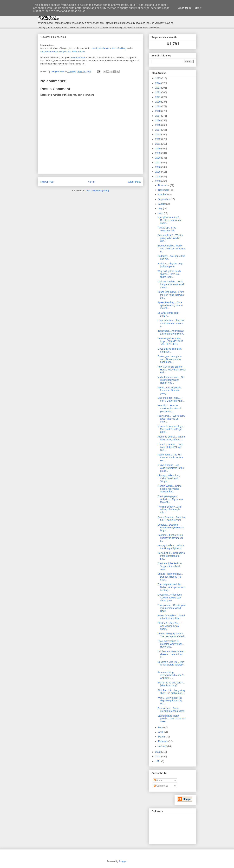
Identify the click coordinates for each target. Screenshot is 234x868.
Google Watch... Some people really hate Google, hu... (170, 489)
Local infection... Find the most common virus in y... (171, 323)
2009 (158, 153)
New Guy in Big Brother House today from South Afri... (172, 370)
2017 (158, 116)
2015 (158, 125)
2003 (158, 181)
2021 (158, 97)
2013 (158, 134)
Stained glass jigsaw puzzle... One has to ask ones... (172, 719)
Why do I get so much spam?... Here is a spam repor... (169, 274)
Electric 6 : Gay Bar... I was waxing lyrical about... (169, 626)
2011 (158, 144)
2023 (158, 88)
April (161, 732)
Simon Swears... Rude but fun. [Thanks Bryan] (171, 519)
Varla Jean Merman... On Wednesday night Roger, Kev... (171, 380)
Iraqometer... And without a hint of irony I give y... (171, 332)
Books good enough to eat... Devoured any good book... (170, 359)
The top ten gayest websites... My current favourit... (170, 499)
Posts (158, 780)
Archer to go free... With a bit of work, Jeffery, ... (171, 438)
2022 (158, 92)
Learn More (184, 8)
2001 (158, 756)
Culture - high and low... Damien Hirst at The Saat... (170, 577)
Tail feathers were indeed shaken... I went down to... (171, 654)
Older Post (134, 182)
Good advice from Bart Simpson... (170, 350)
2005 (158, 172)
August (162, 204)
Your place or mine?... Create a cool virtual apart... (170, 220)
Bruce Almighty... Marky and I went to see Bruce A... (171, 249)
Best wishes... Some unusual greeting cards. (171, 710)
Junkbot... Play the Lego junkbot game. (170, 265)
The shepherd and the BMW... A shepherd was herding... (171, 587)
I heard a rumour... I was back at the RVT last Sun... (170, 447)
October (163, 194)
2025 (158, 78)
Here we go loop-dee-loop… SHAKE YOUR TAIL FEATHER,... (170, 341)
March (162, 737)
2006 (158, 167)
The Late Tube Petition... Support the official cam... (171, 566)
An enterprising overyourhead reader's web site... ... (171, 675)
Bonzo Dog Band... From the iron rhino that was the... (171, 295)
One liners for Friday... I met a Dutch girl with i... (171, 399)
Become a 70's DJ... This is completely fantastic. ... (171, 665)
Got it (198, 8)
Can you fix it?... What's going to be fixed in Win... (170, 238)
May (161, 727)
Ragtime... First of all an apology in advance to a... (170, 538)
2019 (158, 106)
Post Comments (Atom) (97, 191)
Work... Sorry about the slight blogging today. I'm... (170, 701)
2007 (158, 162)
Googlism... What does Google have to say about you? (170, 598)
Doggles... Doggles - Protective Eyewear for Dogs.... (171, 528)
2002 (158, 752)
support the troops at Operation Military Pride (63, 51)
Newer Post (47, 182)
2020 (158, 102)
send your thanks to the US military (109, 48)
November (164, 190)
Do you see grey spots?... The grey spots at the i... (172, 635)
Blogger (123, 861)
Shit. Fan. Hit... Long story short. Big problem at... (171, 692)
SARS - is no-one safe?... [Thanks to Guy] (171, 684)
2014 (158, 130)
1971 (158, 761)
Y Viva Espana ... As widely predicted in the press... (171, 468)
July (161, 208)
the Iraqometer (78, 58)
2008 (158, 158)
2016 (158, 120)
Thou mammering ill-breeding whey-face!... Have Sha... (171, 644)
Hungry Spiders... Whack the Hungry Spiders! (171, 547)
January (163, 746)
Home (91, 182)
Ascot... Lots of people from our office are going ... (169, 390)
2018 (158, 111)
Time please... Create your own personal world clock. (172, 608)
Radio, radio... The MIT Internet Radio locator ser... (170, 458)
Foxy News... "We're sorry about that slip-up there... (171, 419)
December (164, 185)
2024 (158, 83)
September (164, 199)
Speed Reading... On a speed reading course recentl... (170, 305)
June (161, 213)
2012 (158, 139)
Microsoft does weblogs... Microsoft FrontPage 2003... (171, 429)
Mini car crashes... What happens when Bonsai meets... (171, 284)
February (163, 741)
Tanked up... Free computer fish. (167, 229)
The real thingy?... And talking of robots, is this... (170, 510)
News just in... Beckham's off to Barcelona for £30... (171, 556)
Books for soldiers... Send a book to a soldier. (171, 617)
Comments (161, 786)
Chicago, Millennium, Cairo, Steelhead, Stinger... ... (169, 478)
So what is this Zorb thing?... (168, 314)
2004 (158, 177)
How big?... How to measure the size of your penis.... (169, 408)
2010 (158, 148)
